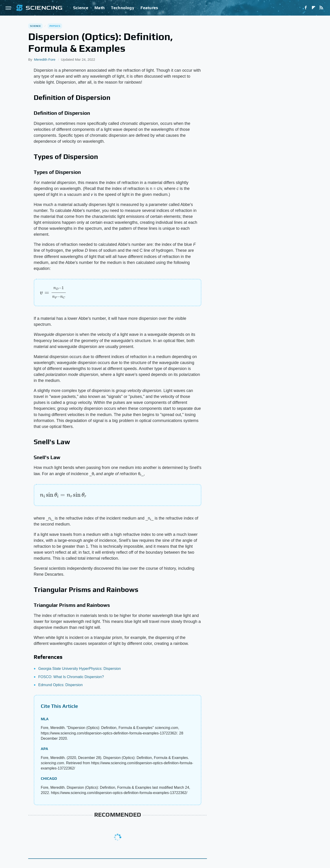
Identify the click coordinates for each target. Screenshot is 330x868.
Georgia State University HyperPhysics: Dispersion (80, 669)
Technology (123, 8)
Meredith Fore (45, 59)
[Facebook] (306, 8)
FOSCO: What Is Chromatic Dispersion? (71, 677)
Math (100, 8)
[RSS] (321, 8)
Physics (55, 26)
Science (81, 8)
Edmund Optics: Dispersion (60, 685)
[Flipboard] (313, 8)
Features (149, 8)
